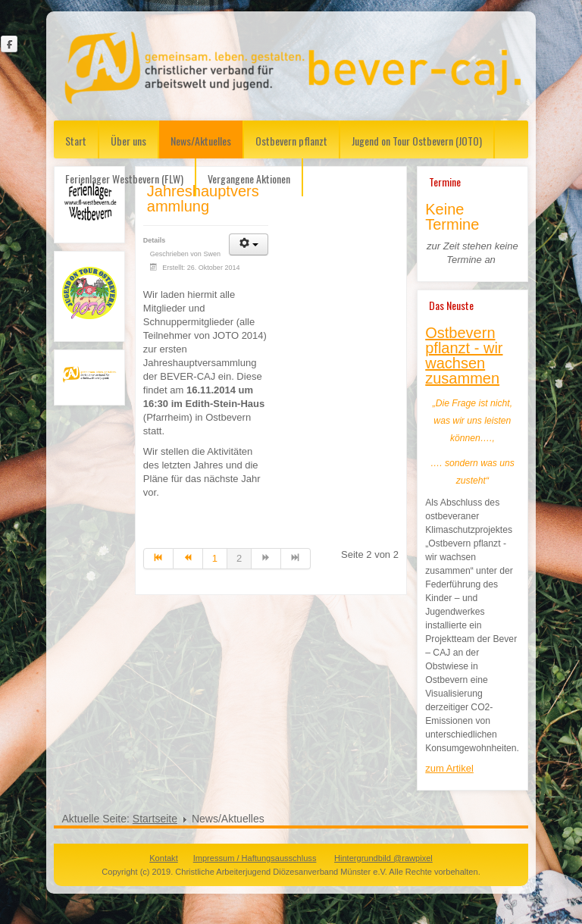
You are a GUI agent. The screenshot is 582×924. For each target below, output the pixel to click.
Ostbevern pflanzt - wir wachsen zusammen (464, 356)
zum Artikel (449, 768)
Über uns (128, 141)
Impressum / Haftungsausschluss (255, 858)
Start (76, 141)
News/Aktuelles (201, 141)
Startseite (155, 819)
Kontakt (163, 858)
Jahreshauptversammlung (203, 199)
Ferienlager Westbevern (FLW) (124, 179)
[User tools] (249, 244)
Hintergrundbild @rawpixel (383, 858)
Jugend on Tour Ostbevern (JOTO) (417, 141)
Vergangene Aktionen (249, 179)
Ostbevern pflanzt (291, 141)
